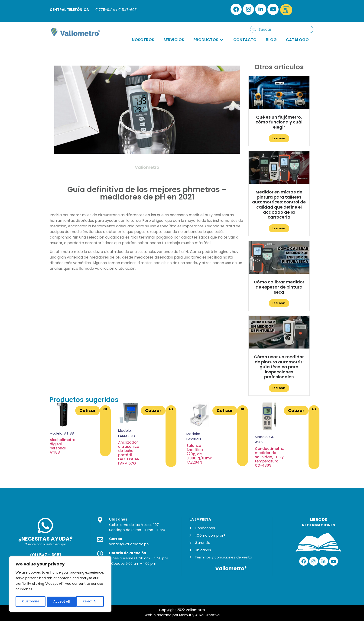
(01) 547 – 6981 (45, 555)
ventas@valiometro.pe (129, 544)
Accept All (91, 602)
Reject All (61, 602)
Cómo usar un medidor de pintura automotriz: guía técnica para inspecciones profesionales (279, 367)
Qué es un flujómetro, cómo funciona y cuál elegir (279, 122)
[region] (60, 584)
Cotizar (88, 410)
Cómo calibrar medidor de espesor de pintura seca (279, 287)
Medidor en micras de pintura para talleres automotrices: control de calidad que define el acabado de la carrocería (279, 204)
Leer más (279, 138)
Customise (30, 602)
